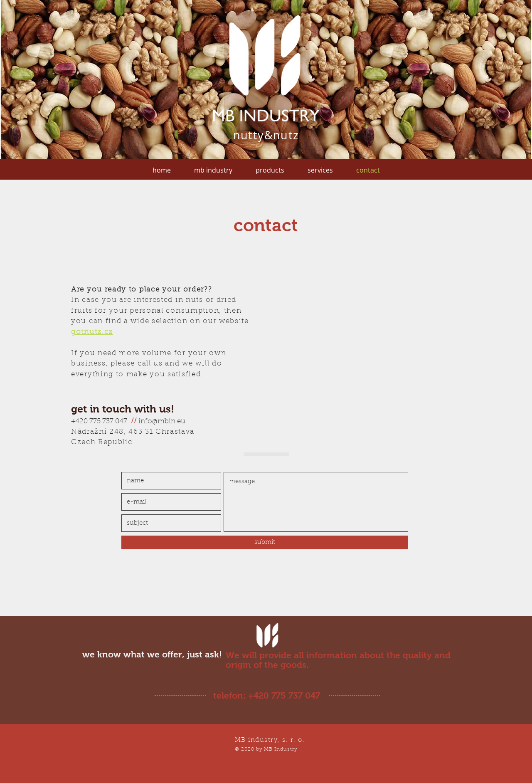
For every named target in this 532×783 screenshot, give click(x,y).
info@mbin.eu (162, 422)
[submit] (265, 542)
